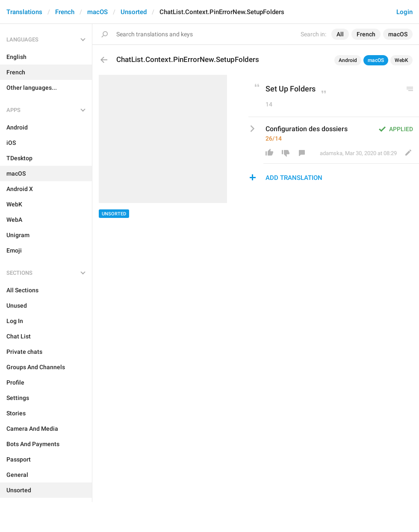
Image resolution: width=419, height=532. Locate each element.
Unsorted (134, 12)
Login (404, 12)
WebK (401, 60)
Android (348, 60)
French (65, 12)
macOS (97, 12)
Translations (24, 12)
